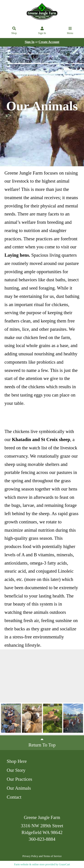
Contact (14, 797)
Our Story (16, 770)
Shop (14, 31)
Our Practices (19, 779)
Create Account (49, 42)
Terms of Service (52, 856)
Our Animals (19, 788)
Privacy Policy (30, 856)
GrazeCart (64, 864)
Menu (70, 31)
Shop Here (17, 761)
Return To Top (42, 742)
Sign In (42, 31)
